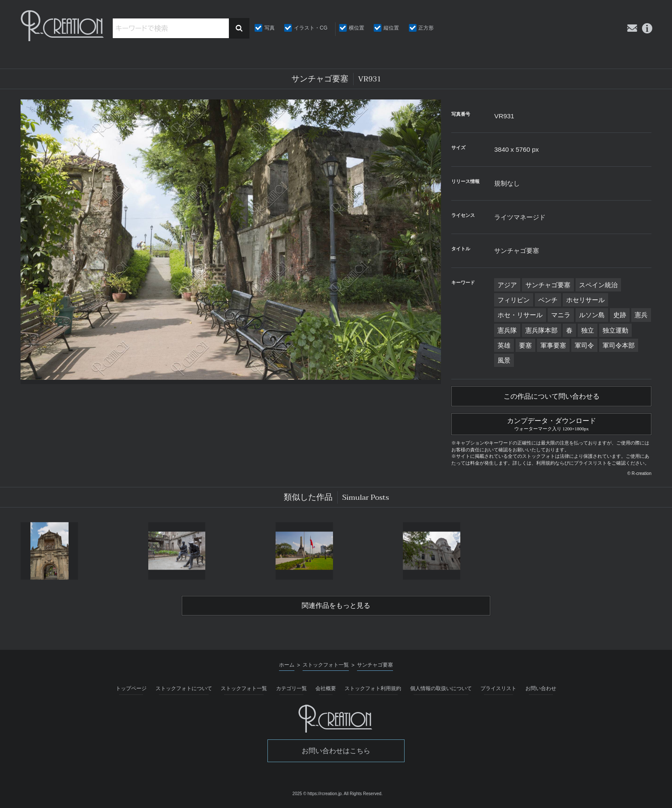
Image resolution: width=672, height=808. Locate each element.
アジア (507, 285)
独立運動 (615, 330)
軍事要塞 (553, 345)
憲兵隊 (507, 330)
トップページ (131, 688)
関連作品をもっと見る (336, 606)
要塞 (525, 345)
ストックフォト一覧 (244, 688)
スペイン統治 (598, 285)
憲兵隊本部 (541, 330)
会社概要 (326, 688)
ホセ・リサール (520, 315)
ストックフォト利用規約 (373, 688)
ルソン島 (592, 315)
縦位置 (391, 28)
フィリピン (514, 300)
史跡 (620, 315)
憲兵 (641, 315)
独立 (588, 330)
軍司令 (584, 345)
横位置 (357, 28)
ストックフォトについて (184, 688)
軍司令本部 (619, 345)
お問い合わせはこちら (336, 751)
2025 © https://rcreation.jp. (317, 794)
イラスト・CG (311, 28)
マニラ (561, 315)
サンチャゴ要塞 (548, 285)
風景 (504, 360)
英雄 (504, 345)
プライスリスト (498, 688)
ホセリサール (585, 300)
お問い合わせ (541, 688)
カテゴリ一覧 (291, 688)
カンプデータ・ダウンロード (551, 423)
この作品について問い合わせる (552, 396)
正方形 (426, 28)
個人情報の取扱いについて (441, 688)
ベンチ (548, 300)
